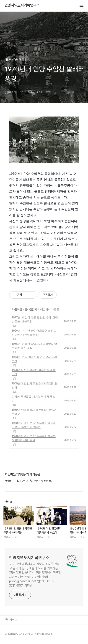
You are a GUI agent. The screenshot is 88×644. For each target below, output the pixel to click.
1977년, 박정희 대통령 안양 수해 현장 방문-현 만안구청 (35, 319)
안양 (40, 280)
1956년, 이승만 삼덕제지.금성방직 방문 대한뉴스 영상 (34, 346)
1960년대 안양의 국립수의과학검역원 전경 (35, 385)
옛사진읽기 (31, 309)
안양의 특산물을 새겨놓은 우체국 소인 (34, 399)
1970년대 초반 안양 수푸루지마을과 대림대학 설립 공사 (34, 438)
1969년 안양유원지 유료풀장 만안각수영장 (34, 412)
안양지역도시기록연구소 (22, 5)
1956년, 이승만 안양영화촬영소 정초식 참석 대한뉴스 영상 (34, 333)
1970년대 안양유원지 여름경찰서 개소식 (34, 372)
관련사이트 (11, 620)
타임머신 (17, 309)
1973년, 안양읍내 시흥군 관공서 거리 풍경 (34, 359)
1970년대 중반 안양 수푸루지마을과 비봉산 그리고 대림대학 (34, 425)
